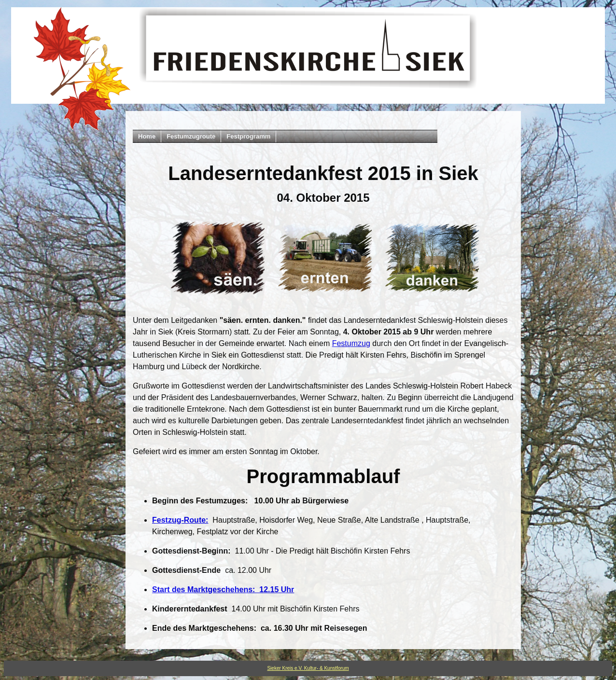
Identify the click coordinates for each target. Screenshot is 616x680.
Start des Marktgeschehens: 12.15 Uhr (223, 590)
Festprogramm (248, 136)
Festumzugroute (191, 136)
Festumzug (351, 343)
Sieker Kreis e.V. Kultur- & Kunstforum (308, 668)
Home (147, 136)
